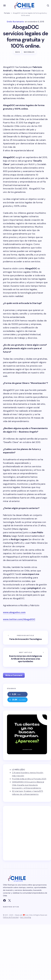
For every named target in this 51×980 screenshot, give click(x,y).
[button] (5, 5)
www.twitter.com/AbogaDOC (19, 619)
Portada (7, 13)
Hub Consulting (26, 917)
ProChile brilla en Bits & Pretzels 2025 (29, 779)
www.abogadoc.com (14, 612)
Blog (18, 52)
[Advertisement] (23, 833)
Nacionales (29, 52)
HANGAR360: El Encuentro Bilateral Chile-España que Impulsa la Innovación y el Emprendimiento (28, 785)
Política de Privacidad (11, 917)
